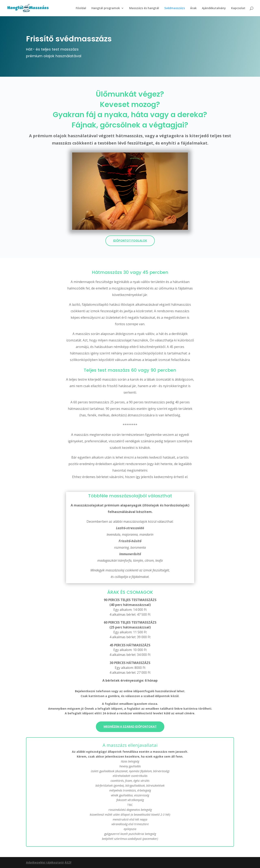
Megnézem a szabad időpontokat (130, 727)
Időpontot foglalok (130, 241)
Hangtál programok (106, 8)
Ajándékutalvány (214, 8)
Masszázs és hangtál (144, 8)
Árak (193, 8)
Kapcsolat (238, 8)
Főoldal (81, 8)
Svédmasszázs (175, 8)
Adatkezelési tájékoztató (45, 862)
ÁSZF (68, 862)
